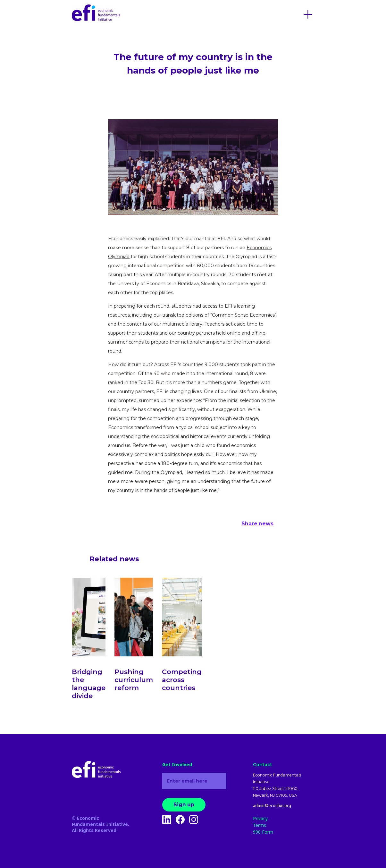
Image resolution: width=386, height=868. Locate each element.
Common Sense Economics (243, 315)
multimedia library (182, 324)
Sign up (184, 805)
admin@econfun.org (272, 806)
